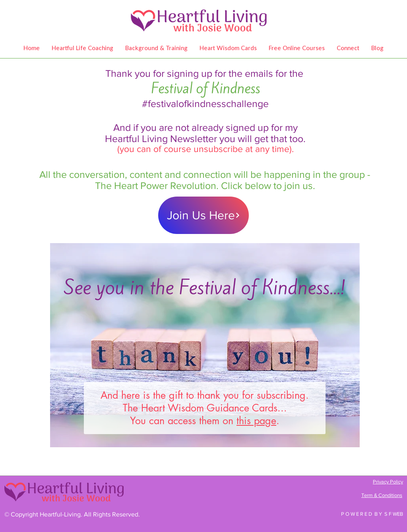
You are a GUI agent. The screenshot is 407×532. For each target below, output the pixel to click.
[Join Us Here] (203, 215)
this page (256, 421)
